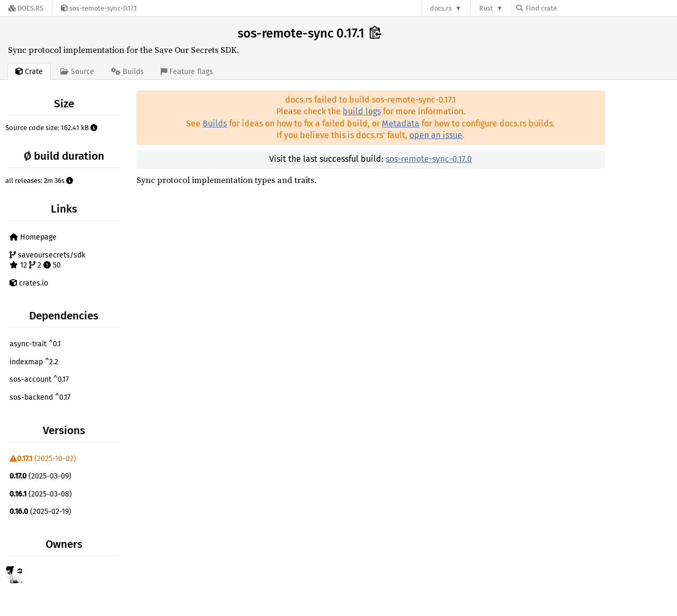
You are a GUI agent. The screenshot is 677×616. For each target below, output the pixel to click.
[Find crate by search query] (569, 8)
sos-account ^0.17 (39, 379)
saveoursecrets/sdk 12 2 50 (47, 260)
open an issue (436, 135)
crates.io (29, 283)
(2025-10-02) (43, 459)
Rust (486, 8)
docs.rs (441, 8)
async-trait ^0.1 (35, 344)
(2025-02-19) (40, 512)
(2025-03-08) (41, 494)
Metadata (401, 123)
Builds (215, 123)
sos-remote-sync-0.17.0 (429, 159)
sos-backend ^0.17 (40, 397)
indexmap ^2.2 (34, 362)
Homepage (33, 237)
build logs (362, 111)
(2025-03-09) (40, 476)
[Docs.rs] (26, 8)
